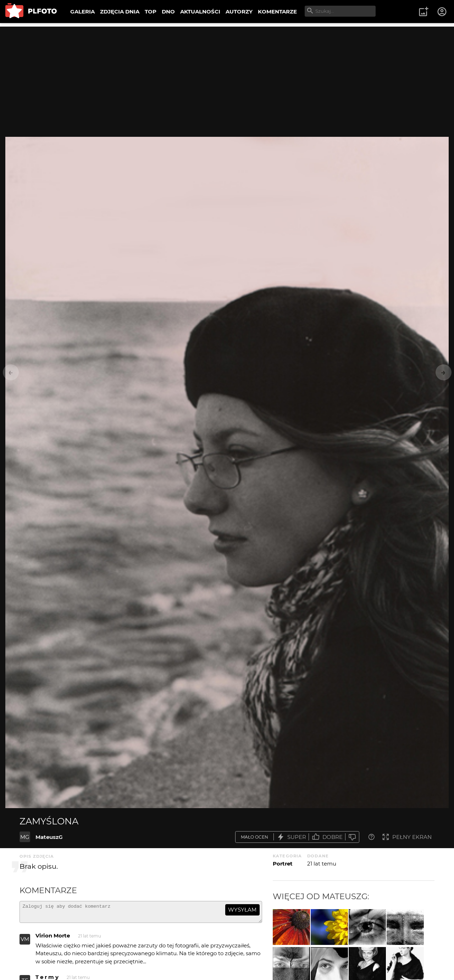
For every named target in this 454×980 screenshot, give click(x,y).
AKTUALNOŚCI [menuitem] (200, 12)
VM (25, 942)
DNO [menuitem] (168, 12)
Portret (283, 864)
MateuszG (49, 837)
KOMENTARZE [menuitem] (277, 12)
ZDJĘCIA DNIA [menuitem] (120, 12)
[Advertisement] (227, 76)
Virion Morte (53, 939)
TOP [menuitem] (151, 12)
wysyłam (242, 910)
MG (25, 837)
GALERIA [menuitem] (82, 12)
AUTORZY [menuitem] (239, 12)
